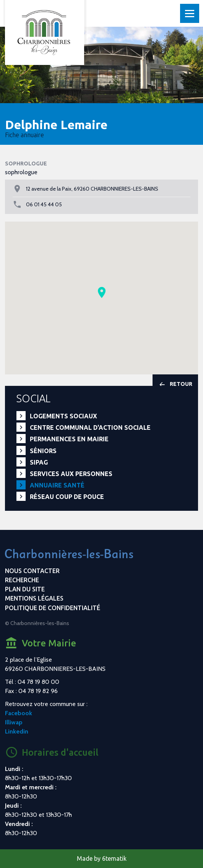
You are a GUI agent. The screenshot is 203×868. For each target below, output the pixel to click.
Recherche (22, 580)
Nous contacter (32, 571)
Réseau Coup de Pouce (67, 497)
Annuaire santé (57, 485)
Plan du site (25, 589)
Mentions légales (34, 598)
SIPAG (39, 462)
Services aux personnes (71, 474)
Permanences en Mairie (69, 439)
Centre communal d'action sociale (90, 428)
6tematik (114, 858)
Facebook (19, 713)
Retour (175, 384)
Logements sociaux (63, 416)
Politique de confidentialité (53, 608)
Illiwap (14, 722)
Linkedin (17, 731)
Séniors (43, 451)
